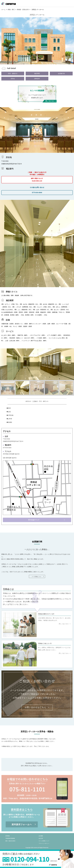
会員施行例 (61, 73)
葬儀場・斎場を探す (23, 10)
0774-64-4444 (37, 193)
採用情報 (8, 836)
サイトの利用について (44, 841)
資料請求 (37, 79)
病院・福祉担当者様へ (11, 841)
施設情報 (37, 73)
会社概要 (41, 836)
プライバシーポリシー (44, 843)
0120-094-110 (37, 179)
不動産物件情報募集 (10, 838)
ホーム (3, 10)
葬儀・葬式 (11, 10)
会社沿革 (41, 838)
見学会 (13, 79)
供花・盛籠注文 (13, 73)
